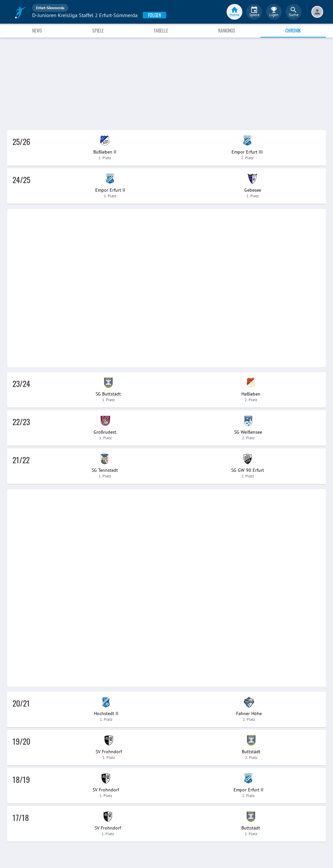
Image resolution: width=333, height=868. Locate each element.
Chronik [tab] (293, 30)
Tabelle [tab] (161, 30)
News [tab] (37, 30)
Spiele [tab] (98, 30)
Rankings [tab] (227, 30)
